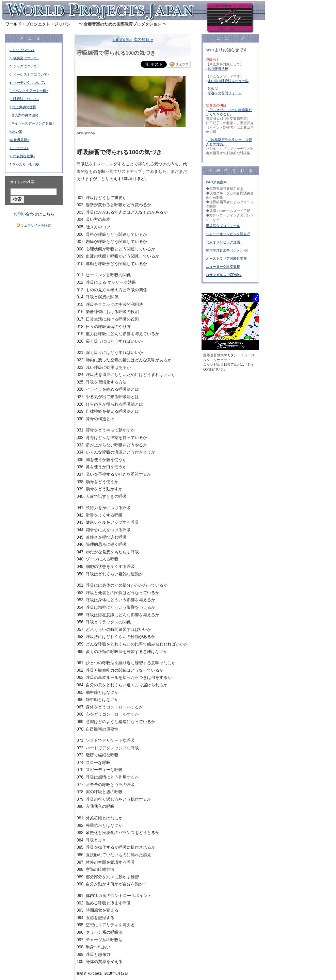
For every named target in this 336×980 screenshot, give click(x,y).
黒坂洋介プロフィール (223, 226)
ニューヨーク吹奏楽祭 (223, 267)
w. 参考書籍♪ (19, 140)
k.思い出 (16, 132)
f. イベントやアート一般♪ (29, 91)
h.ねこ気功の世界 (23, 107)
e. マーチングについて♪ (28, 83)
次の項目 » (143, 39)
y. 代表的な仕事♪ (22, 156)
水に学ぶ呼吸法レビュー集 (228, 81)
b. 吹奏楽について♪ (24, 58)
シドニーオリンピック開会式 (228, 234)
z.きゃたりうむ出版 (25, 164)
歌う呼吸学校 (218, 69)
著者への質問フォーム (225, 93)
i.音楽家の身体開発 (24, 115)
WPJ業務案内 (216, 182)
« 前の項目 (122, 39)
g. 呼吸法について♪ (24, 99)
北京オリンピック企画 (223, 242)
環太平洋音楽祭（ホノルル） (228, 250)
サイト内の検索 (22, 182)
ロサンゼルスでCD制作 (224, 275)
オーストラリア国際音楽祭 (226, 258)
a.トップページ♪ (22, 50)
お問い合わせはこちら (34, 214)
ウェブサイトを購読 (36, 225)
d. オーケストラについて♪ (29, 74)
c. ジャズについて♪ (24, 66)
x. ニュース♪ (19, 148)
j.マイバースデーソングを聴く (33, 123)
